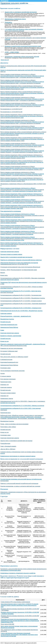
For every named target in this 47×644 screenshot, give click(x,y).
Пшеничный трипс (6, 382)
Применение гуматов (7, 399)
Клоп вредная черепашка (8, 379)
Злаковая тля (4, 396)
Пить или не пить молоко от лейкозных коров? (14, 357)
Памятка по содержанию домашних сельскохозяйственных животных (21, 260)
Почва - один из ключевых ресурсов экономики (14, 424)
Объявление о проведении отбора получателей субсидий (22, 57)
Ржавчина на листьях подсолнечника (11, 348)
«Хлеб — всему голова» (12, 52)
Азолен (3, 373)
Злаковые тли (4, 385)
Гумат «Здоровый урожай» (8, 446)
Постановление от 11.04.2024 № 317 (11, 109)
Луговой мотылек (5, 322)
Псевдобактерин (5, 443)
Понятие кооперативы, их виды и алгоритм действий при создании (20, 486)
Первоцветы (8, 22)
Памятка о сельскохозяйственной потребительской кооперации (19, 483)
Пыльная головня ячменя (8, 393)
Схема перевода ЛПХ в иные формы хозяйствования (15, 602)
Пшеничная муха (5, 413)
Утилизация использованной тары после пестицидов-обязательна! (20, 267)
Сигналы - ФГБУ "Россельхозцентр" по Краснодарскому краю (19, 270)
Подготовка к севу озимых (8, 427)
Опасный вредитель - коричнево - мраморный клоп (16, 316)
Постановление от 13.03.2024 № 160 (11, 112)
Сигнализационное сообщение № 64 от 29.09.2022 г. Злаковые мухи (21, 308)
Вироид (3, 273)
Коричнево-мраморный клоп (9, 325)
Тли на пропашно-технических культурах (12, 371)
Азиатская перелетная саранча (10, 252)
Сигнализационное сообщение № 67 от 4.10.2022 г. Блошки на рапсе (21, 301)
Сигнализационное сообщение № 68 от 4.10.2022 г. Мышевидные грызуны (23, 298)
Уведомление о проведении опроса (15, 19)
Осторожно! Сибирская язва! (9, 351)
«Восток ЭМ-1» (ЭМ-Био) (8, 449)
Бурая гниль (4, 275)
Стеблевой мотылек (6, 360)
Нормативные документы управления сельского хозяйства (18, 573)
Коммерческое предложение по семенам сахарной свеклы (18, 456)
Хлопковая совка (5, 368)
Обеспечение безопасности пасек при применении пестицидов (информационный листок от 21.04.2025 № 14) (19, 263)
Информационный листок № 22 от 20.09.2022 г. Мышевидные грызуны (21, 311)
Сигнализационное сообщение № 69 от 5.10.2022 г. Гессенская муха (21, 295)
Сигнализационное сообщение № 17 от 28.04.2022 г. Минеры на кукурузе (22, 406)
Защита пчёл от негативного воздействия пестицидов (21, 12)
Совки (2, 330)
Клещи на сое (4, 341)
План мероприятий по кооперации (11, 211)
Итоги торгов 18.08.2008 (7, 624)
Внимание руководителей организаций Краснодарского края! (23, 46)
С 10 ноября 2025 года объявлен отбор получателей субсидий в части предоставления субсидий (24, 30)
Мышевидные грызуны (7, 319)
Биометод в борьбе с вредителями (11, 336)
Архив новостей (5, 60)
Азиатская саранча (6, 313)
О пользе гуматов (6, 376)
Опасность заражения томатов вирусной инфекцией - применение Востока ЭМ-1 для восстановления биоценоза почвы (23, 345)
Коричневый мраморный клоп (9, 362)
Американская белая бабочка (9, 327)
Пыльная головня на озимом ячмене (11, 254)
